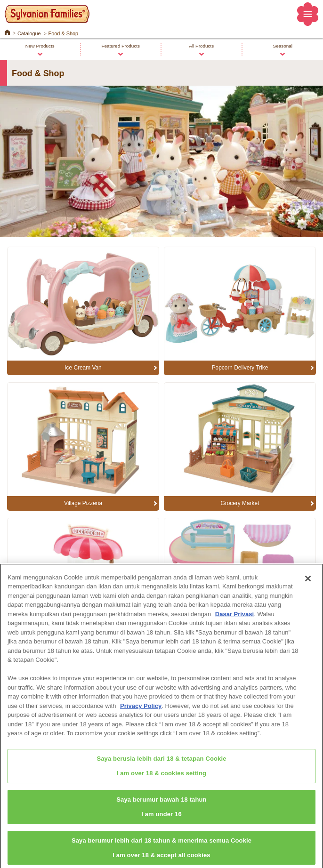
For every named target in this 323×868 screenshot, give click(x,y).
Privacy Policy (141, 710)
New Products (40, 46)
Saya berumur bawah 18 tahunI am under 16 (161, 811)
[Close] (308, 582)
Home (7, 32)
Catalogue (29, 33)
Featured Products (121, 46)
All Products (201, 46)
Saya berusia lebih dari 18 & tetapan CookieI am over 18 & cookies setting (161, 770)
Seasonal (283, 46)
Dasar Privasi (234, 618)
